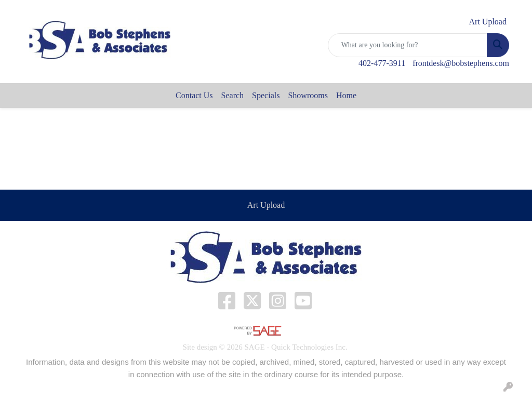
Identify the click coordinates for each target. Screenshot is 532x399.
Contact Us (194, 95)
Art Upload (266, 205)
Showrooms (308, 95)
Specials (266, 95)
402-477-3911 (382, 63)
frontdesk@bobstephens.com (461, 63)
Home (346, 95)
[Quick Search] (408, 45)
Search (233, 95)
